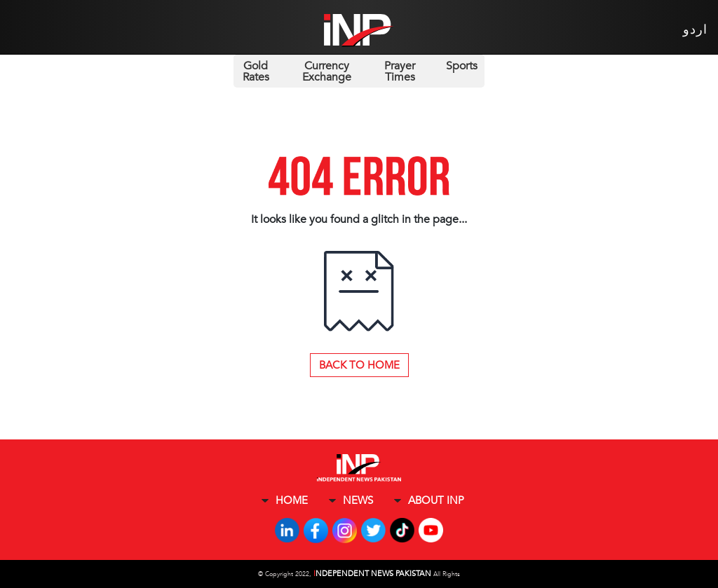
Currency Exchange (327, 71)
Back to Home (359, 365)
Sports (462, 66)
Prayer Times (400, 71)
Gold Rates (256, 71)
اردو (695, 30)
